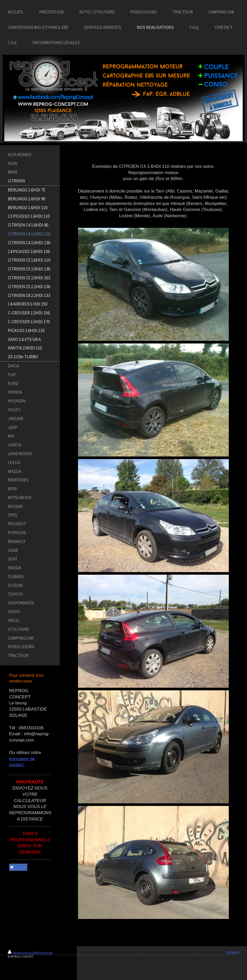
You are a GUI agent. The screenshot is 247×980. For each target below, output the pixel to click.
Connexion (233, 952)
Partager (18, 867)
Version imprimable (22, 953)
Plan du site (45, 953)
